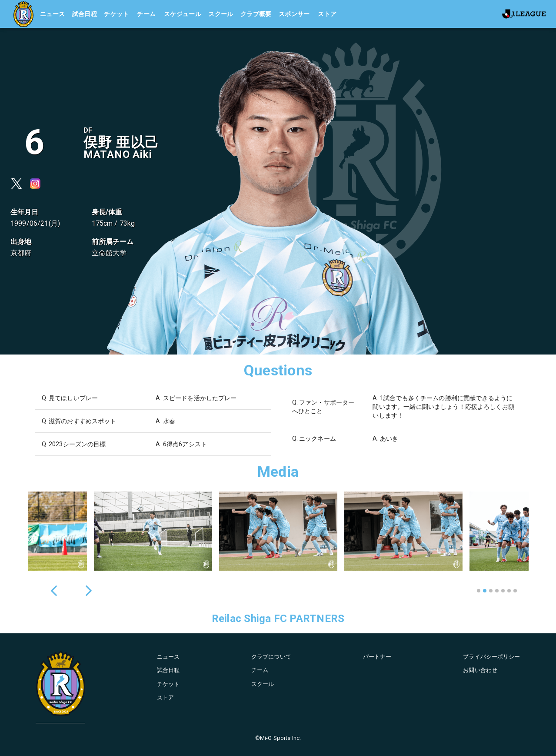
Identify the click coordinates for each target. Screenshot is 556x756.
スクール (221, 14)
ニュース (53, 14)
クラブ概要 (256, 14)
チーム (146, 14)
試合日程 (85, 14)
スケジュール (183, 14)
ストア (327, 14)
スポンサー (294, 14)
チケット (117, 14)
